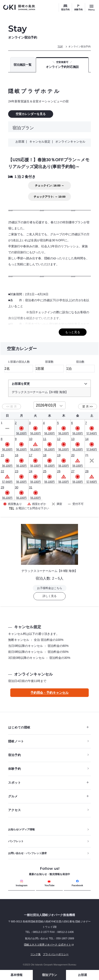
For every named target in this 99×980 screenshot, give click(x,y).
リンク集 (36, 954)
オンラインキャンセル (69, 142)
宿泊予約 (65, 10)
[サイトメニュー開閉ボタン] (91, 7)
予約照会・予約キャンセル (49, 693)
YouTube (50, 883)
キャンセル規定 (40, 142)
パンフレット (16, 841)
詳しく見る (50, 596)
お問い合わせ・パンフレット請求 (27, 853)
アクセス (14, 810)
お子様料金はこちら (50, 588)
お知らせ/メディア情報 (21, 829)
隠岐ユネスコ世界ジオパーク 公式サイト (41, 945)
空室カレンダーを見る (31, 114)
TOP (60, 46)
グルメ (48, 796)
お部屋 (82, 975)
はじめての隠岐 (48, 727)
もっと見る (73, 332)
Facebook (77, 883)
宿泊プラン (49, 975)
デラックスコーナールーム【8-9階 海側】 (49, 571)
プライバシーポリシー (56, 954)
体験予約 (78, 10)
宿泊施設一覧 (22, 65)
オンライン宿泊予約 (79, 46)
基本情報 (16, 975)
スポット (48, 783)
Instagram (22, 883)
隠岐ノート (16, 741)
